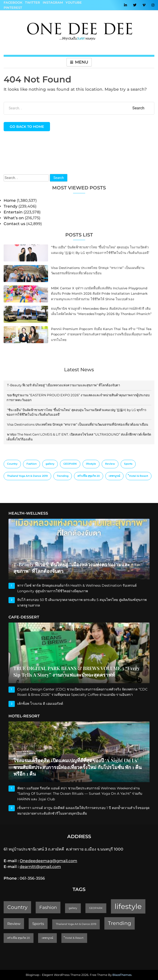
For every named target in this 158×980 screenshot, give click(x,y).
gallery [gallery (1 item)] (50, 464)
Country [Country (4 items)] (12, 464)
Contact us (14, 224)
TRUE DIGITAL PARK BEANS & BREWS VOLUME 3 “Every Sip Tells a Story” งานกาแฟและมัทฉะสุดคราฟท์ (77, 672)
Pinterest (13, 8)
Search (59, 178)
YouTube (74, 2)
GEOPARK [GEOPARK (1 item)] (70, 464)
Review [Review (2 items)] (110, 464)
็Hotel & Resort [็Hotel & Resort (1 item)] (139, 476)
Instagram (53, 2)
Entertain (13, 212)
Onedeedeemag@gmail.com (48, 861)
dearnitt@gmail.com (40, 867)
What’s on (14, 218)
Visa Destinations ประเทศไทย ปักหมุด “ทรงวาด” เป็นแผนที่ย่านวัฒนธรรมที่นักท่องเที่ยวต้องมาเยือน (78, 424)
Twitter (33, 2)
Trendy (11, 206)
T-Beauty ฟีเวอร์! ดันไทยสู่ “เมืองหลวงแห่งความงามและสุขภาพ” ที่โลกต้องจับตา (63, 385)
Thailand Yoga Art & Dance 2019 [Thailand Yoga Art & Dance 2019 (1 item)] (27, 476)
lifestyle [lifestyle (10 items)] (91, 464)
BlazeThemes (122, 975)
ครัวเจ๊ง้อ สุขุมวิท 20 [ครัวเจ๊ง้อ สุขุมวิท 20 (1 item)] (89, 476)
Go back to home (27, 127)
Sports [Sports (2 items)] (128, 464)
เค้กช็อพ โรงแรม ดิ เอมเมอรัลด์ (40, 704)
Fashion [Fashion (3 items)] (32, 464)
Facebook (13, 2)
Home (10, 200)
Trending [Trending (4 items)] (63, 476)
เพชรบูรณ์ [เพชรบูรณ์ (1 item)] (114, 476)
